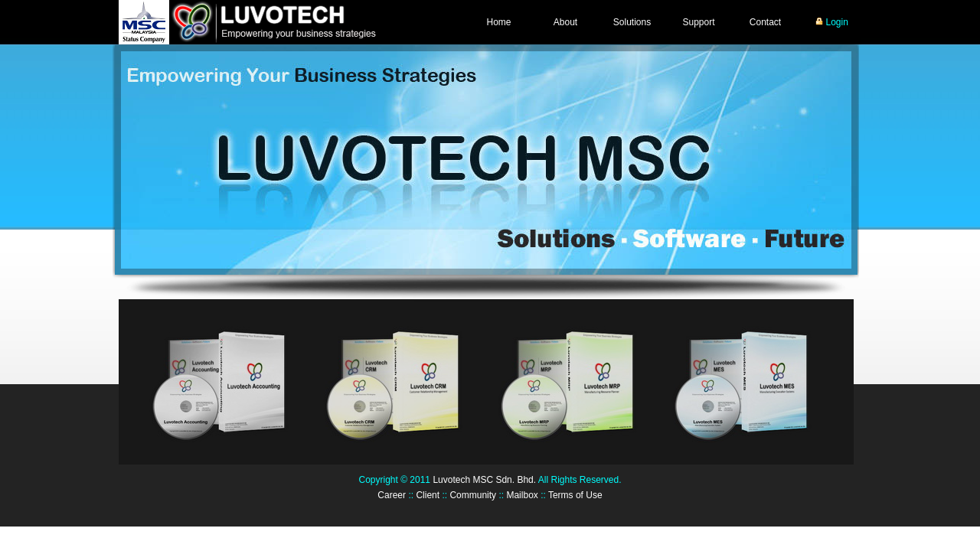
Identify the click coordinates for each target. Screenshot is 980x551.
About (565, 22)
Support (698, 22)
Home (498, 22)
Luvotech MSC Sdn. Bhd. (484, 480)
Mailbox (522, 495)
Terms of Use (575, 495)
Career (392, 495)
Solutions (632, 22)
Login (832, 22)
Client (428, 495)
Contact (765, 22)
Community (473, 495)
